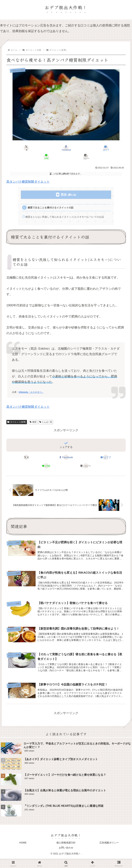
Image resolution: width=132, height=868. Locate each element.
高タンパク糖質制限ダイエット (28, 182)
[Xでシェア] (26, 148)
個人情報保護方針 (66, 852)
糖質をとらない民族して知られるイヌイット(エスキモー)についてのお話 (67, 221)
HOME (23, 852)
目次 (64, 195)
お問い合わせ (66, 857)
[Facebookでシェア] (66, 148)
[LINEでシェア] (46, 157)
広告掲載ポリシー (109, 852)
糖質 (33, 429)
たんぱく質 (46, 429)
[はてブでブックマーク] (106, 148)
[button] (86, 157)
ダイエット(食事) (17, 429)
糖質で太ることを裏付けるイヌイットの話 (53, 208)
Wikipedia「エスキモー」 (31, 399)
